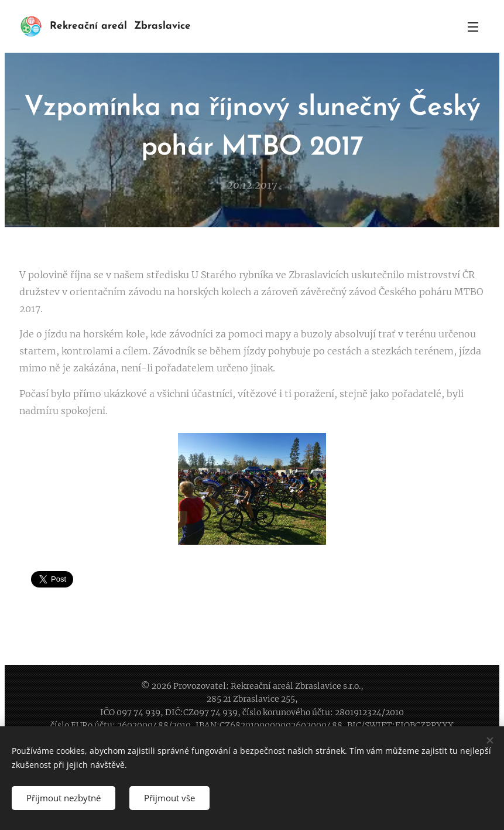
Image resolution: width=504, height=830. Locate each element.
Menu (473, 27)
